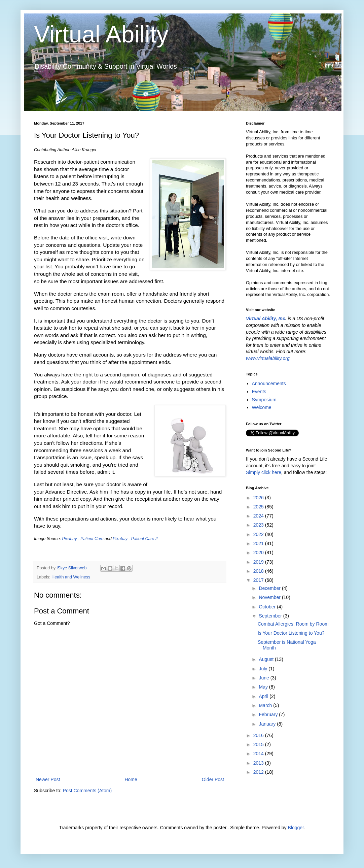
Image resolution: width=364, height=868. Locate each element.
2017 (259, 580)
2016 (259, 735)
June (264, 678)
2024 (259, 516)
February (269, 714)
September (271, 616)
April (264, 696)
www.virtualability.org (268, 358)
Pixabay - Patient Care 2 (135, 539)
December (270, 588)
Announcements (269, 383)
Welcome (262, 407)
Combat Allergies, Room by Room (293, 624)
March (266, 705)
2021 (259, 543)
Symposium (264, 400)
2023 (259, 525)
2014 (259, 754)
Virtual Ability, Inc (266, 319)
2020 (259, 553)
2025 (259, 507)
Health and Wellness (71, 577)
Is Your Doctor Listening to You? (291, 633)
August (267, 659)
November (270, 597)
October (268, 607)
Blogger (296, 828)
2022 (259, 534)
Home (131, 779)
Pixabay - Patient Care (83, 539)
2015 (259, 744)
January (268, 724)
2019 (259, 562)
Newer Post (48, 779)
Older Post (213, 779)
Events (259, 392)
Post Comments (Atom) (87, 791)
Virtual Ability (101, 34)
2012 (259, 772)
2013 (259, 763)
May (264, 687)
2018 (259, 571)
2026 (259, 498)
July (264, 669)
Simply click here (264, 472)
